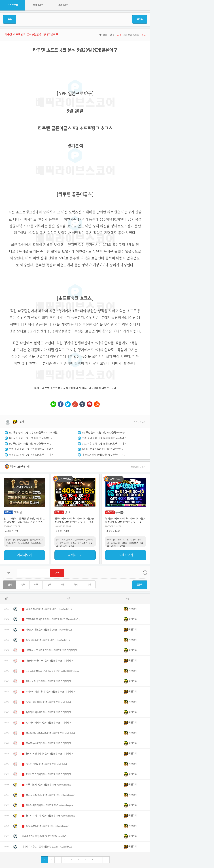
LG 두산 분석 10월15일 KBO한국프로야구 (30, 444)
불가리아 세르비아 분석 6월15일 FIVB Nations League (50, 816)
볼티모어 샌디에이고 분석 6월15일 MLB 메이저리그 (49, 754)
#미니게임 (61, 540)
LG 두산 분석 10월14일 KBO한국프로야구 (103, 433)
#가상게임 (81, 540)
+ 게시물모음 (140, 422)
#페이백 (64, 546)
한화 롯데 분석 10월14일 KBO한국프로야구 (104, 438)
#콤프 (74, 543)
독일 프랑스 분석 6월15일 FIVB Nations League (47, 826)
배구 (62, 585)
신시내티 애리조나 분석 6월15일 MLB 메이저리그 (48, 723)
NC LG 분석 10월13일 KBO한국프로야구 (103, 449)
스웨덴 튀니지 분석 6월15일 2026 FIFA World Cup (49, 609)
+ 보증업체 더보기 (137, 467)
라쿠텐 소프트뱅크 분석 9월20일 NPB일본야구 (68, 388)
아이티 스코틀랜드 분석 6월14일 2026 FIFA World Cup (47, 847)
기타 (89, 585)
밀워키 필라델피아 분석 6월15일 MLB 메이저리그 (48, 702)
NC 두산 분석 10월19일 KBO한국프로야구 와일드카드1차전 (35, 433)
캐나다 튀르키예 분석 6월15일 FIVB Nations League (49, 805)
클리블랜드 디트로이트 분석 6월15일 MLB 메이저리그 (50, 733)
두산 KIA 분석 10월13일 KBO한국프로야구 (104, 455)
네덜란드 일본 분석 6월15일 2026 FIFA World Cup (49, 630)
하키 (76, 585)
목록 (10, 19)
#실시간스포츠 (36, 540)
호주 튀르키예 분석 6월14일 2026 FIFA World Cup (45, 836)
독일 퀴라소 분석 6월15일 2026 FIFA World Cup (48, 640)
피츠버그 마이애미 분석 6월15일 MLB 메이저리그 (48, 774)
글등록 (140, 19)
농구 (49, 585)
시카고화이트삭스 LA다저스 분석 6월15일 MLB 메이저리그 (53, 671)
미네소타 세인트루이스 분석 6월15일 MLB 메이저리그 (50, 692)
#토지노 (71, 540)
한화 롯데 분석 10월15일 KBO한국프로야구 (31, 449)
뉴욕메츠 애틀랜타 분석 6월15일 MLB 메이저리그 (48, 712)
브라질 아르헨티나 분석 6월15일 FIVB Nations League (50, 795)
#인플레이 (65, 543)
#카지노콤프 (24, 543)
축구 (23, 585)
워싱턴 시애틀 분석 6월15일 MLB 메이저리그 (46, 764)
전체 (10, 585)
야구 (36, 585)
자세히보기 (24, 555)
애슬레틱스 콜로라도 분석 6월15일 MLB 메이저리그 (49, 661)
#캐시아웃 (11, 543)
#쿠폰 (72, 546)
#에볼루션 (10, 540)
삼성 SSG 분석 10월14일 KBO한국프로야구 (31, 455)
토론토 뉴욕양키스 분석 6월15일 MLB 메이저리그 (48, 743)
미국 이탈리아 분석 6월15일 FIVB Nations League (48, 785)
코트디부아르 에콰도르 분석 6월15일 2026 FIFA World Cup (53, 619)
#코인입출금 (22, 540)
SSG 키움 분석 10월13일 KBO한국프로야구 (104, 444)
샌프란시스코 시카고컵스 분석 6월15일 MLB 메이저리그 (51, 650)
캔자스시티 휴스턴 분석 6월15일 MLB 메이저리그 (48, 681)
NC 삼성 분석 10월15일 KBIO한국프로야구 (31, 438)
